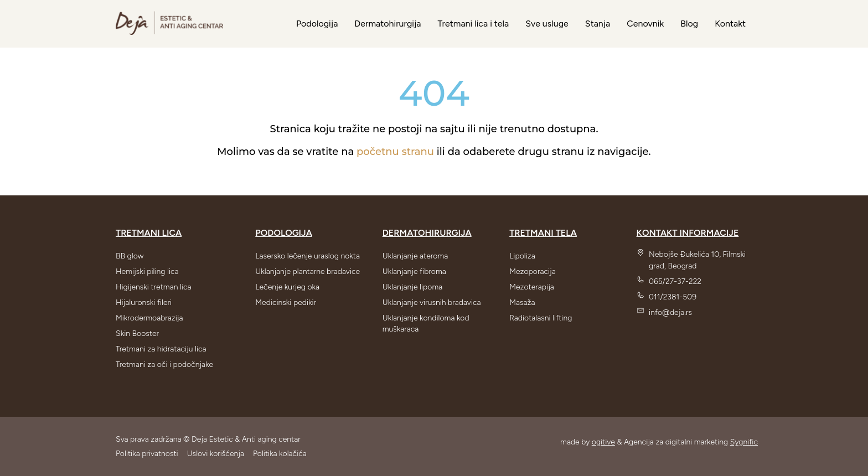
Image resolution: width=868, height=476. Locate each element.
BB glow (130, 256)
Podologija (317, 24)
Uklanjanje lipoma (412, 287)
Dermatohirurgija (387, 24)
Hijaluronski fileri (144, 302)
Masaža (522, 302)
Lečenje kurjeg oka (287, 287)
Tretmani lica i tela (473, 24)
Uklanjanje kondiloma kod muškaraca (426, 324)
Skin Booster (137, 333)
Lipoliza (522, 256)
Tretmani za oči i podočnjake (164, 364)
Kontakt (730, 24)
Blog (689, 24)
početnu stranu (395, 152)
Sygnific (744, 442)
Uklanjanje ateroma (415, 256)
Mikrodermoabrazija (149, 318)
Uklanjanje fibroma (414, 271)
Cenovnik (645, 24)
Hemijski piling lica (147, 271)
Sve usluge (547, 24)
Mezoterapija (532, 287)
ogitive (603, 442)
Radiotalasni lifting (541, 318)
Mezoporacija (533, 271)
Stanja (598, 24)
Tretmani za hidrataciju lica (161, 349)
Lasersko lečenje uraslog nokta (308, 256)
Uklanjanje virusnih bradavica (432, 302)
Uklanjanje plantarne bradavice (308, 271)
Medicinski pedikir (286, 302)
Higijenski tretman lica (154, 287)
